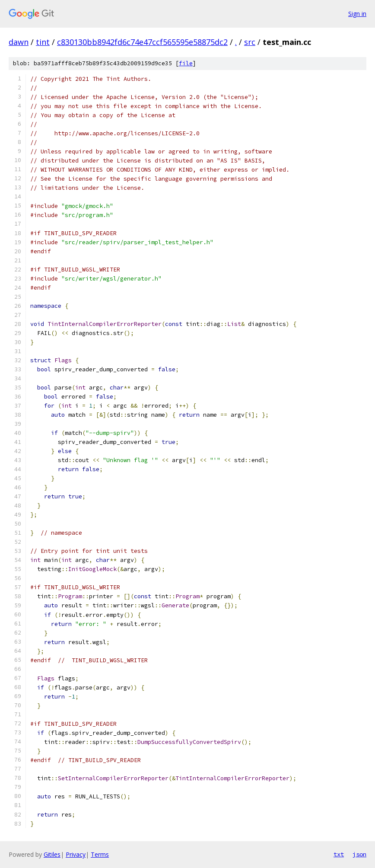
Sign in (357, 14)
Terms (100, 854)
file (186, 63)
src (250, 42)
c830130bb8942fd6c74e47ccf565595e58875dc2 (142, 42)
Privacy (76, 854)
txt (339, 854)
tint (43, 42)
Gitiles (52, 854)
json (359, 854)
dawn (19, 42)
